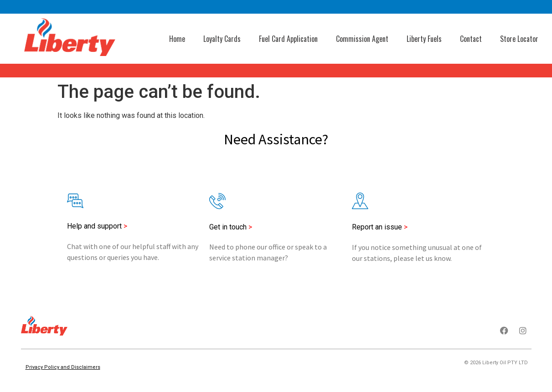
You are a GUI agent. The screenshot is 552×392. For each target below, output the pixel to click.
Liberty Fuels (424, 39)
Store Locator (519, 39)
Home (177, 39)
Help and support (94, 226)
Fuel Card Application (288, 39)
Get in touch (231, 227)
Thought (518, 377)
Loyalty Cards (222, 39)
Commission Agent (362, 39)
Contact (471, 39)
